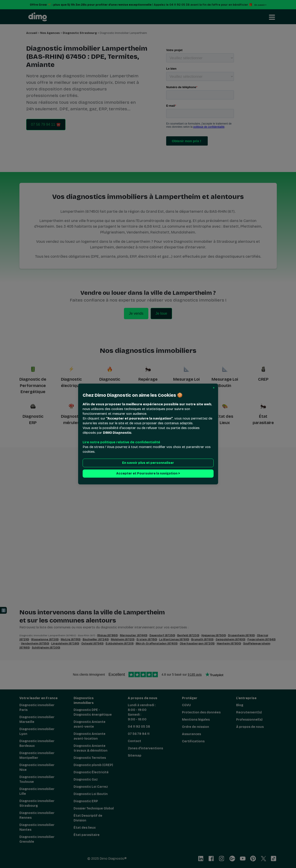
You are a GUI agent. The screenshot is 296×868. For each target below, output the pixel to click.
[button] (214, 388)
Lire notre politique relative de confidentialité (121, 442)
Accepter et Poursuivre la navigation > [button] (148, 473)
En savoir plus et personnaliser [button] (148, 463)
